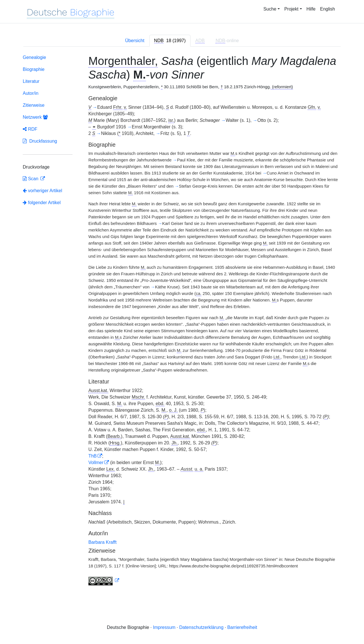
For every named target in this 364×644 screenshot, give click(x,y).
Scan (31, 179)
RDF (30, 129)
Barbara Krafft (103, 542)
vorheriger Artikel (43, 191)
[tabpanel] (182, 321)
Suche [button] (270, 9)
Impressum (164, 627)
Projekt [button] (291, 9)
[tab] (170, 41)
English (328, 9)
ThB (93, 456)
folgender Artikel (42, 203)
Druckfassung (40, 141)
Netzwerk (35, 117)
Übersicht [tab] (135, 41)
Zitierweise (34, 105)
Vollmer (96, 463)
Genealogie (34, 57)
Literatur (31, 81)
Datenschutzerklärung (201, 627)
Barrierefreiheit (242, 627)
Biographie (34, 69)
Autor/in (31, 93)
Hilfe (311, 9)
